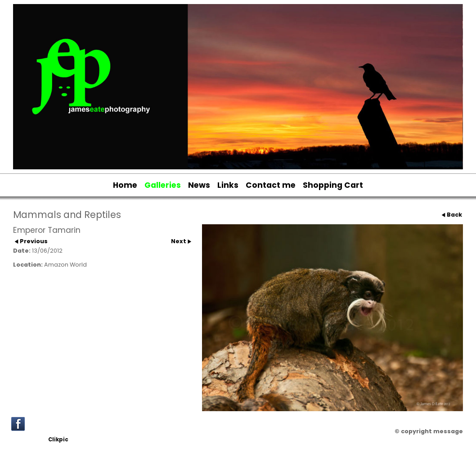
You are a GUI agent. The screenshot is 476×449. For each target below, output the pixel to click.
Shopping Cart (333, 185)
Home (125, 185)
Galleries (163, 185)
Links (228, 185)
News (199, 185)
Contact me (271, 185)
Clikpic (58, 440)
